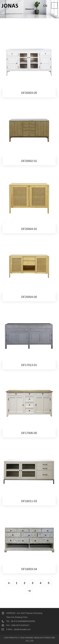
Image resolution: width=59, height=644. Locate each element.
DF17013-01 (29, 365)
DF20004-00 (29, 297)
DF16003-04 (29, 569)
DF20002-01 (29, 161)
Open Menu (54, 5)
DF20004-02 (29, 229)
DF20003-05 (29, 93)
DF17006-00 (29, 433)
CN (45, 6)
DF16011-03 (29, 501)
